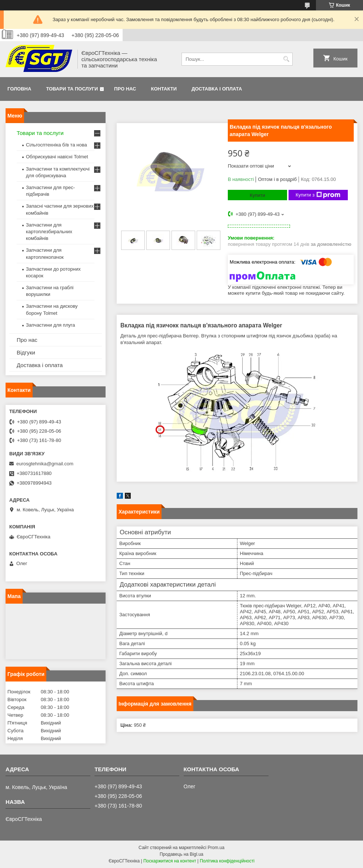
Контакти (164, 89)
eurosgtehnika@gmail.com (45, 464)
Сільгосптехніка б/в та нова (56, 145)
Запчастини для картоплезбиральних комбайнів (49, 232)
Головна (19, 89)
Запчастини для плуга (51, 325)
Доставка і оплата (217, 89)
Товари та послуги (72, 89)
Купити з (318, 195)
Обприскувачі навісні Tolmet (57, 157)
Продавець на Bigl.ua (181, 854)
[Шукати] (286, 59)
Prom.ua (216, 848)
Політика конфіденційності (227, 861)
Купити (257, 195)
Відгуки (26, 352)
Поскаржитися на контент (170, 861)
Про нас (125, 89)
